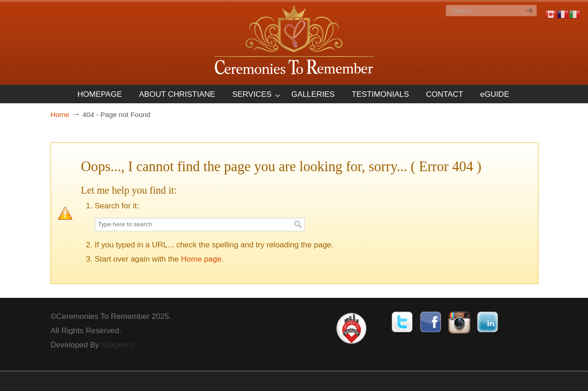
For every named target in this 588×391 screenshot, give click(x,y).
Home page (201, 259)
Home (60, 115)
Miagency (118, 345)
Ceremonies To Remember (294, 42)
